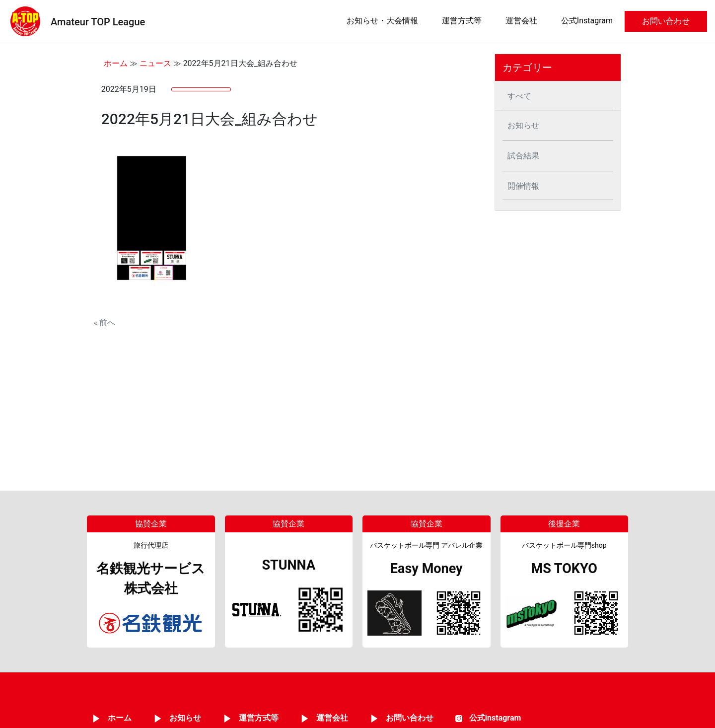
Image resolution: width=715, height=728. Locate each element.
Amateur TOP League (98, 22)
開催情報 (523, 186)
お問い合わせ (666, 21)
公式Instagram (587, 21)
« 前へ (105, 323)
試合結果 (523, 156)
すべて (519, 96)
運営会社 (521, 21)
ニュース (155, 63)
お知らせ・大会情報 (382, 21)
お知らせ (523, 125)
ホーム (116, 63)
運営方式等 (462, 21)
